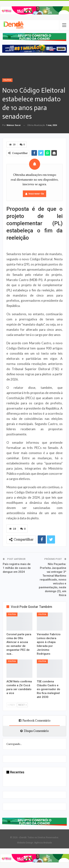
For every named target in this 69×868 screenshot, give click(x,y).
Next (22, 705)
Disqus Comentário (34, 731)
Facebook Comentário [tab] (35, 721)
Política (7, 80)
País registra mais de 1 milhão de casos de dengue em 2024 (17, 568)
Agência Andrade (43, 843)
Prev (11, 705)
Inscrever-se (36, 194)
